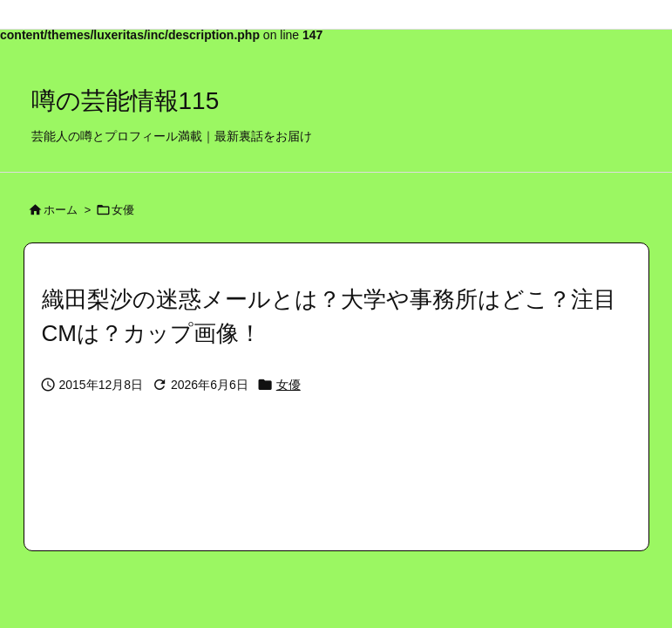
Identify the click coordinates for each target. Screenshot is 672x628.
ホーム (61, 210)
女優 (123, 210)
